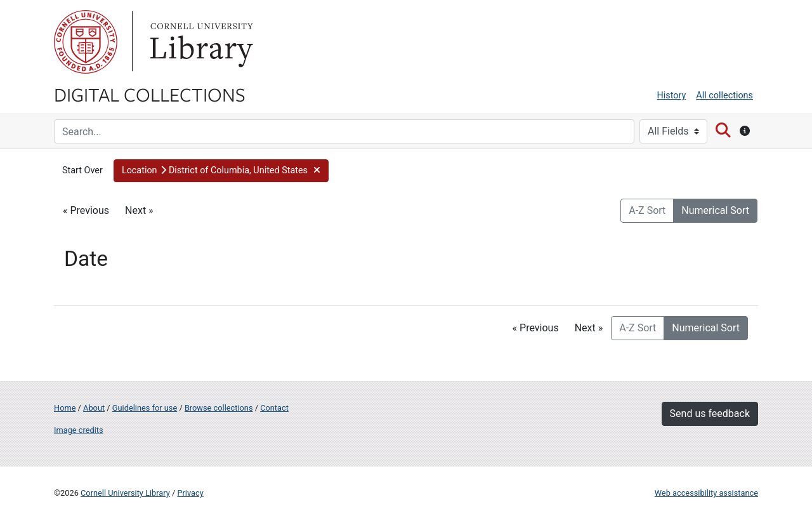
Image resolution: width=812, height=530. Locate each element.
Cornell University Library (125, 493)
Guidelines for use (145, 408)
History (672, 96)
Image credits (79, 430)
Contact (274, 408)
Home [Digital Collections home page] (65, 408)
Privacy (190, 493)
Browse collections (219, 408)
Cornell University (86, 42)
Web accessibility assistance (706, 493)
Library (200, 42)
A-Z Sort (647, 210)
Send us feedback (710, 414)
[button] (221, 171)
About (94, 408)
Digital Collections (150, 94)
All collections (724, 96)
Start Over (82, 170)
